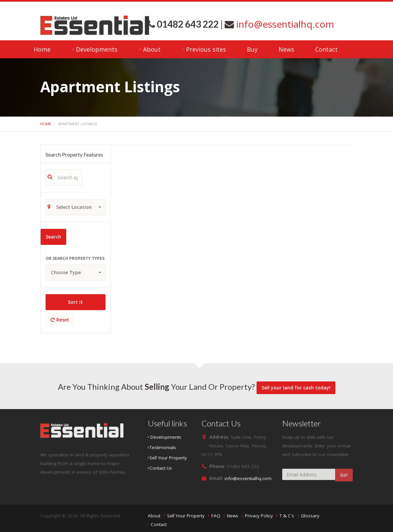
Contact (326, 49)
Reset (60, 320)
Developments (97, 49)
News (286, 49)
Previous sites (206, 49)
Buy (252, 49)
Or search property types (75, 258)
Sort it (75, 302)
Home (42, 49)
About (152, 49)
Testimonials (163, 447)
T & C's (287, 516)
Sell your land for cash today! (296, 388)
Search (53, 237)
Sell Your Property (168, 458)
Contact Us (161, 468)
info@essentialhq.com (284, 24)
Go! (344, 475)
